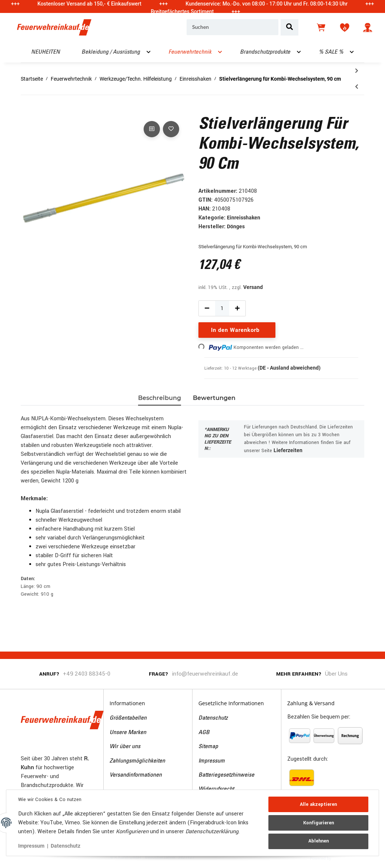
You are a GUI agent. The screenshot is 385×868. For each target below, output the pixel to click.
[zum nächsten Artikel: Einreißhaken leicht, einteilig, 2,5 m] (357, 71)
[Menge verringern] (207, 308)
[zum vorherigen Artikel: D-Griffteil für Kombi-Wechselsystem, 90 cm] (357, 87)
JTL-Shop (344, 858)
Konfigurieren (319, 823)
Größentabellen (128, 718)
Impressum (212, 761)
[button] (368, 27)
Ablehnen (319, 841)
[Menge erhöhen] (237, 308)
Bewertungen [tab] (214, 398)
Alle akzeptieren (318, 804)
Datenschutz (213, 718)
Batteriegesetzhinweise (226, 775)
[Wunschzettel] (345, 27)
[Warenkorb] (322, 27)
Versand (253, 287)
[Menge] (222, 308)
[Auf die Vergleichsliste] (152, 129)
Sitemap (208, 747)
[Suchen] (232, 27)
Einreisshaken (244, 218)
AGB (204, 733)
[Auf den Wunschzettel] (171, 129)
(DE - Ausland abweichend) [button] (289, 368)
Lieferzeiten (288, 450)
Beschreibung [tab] (160, 398)
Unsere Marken (128, 733)
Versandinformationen (136, 775)
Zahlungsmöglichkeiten (137, 761)
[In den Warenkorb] (27, 111)
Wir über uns (125, 747)
